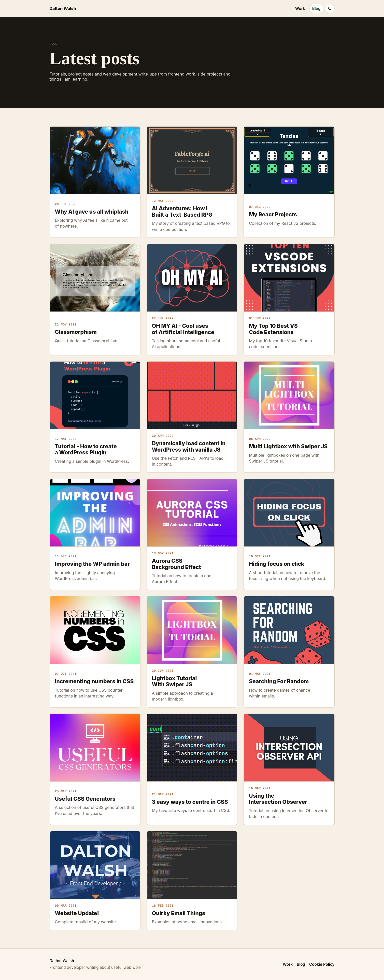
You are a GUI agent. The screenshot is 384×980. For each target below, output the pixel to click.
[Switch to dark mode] (330, 8)
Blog (316, 9)
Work (300, 9)
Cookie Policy (322, 964)
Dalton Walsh (63, 8)
